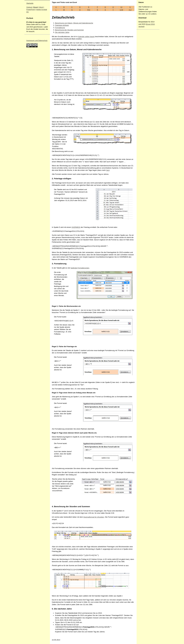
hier (108, 170)
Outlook (29, 7)
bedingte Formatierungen (80, 268)
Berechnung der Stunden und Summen (69, 30)
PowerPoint (31, 10)
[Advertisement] (146, 69)
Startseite (30, 3)
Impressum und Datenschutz (37, 40)
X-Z (130, 10)
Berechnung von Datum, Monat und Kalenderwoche (74, 23)
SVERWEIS (76, 227)
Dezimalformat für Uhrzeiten (94, 517)
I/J (121, 7)
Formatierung (60, 28)
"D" (147, 14)
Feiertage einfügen (62, 25)
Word (41, 7)
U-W (121, 10)
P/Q (89, 10)
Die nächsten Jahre (62, 32)
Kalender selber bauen (86, 37)
